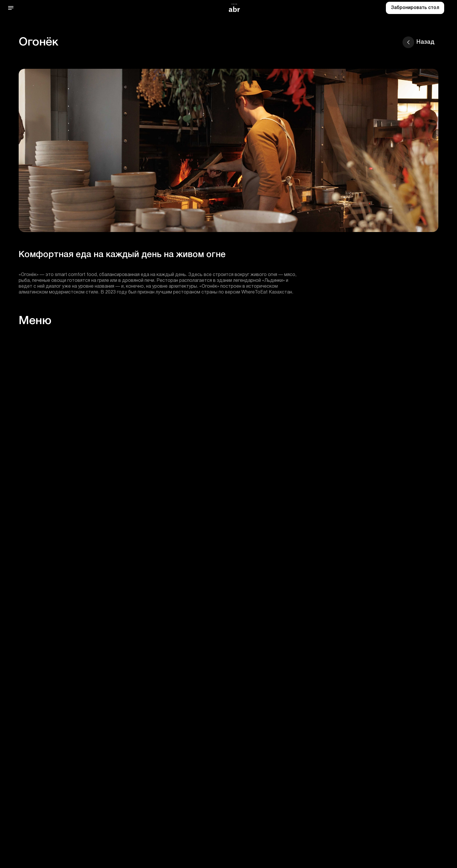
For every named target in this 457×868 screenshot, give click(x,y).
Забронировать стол (415, 8)
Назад (419, 42)
